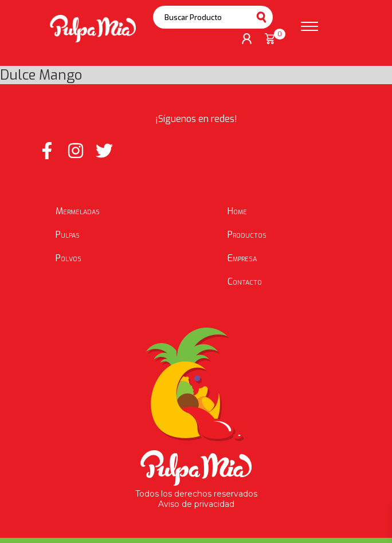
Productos (247, 235)
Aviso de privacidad (196, 504)
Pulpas (68, 235)
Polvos (68, 258)
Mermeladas (78, 211)
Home (237, 211)
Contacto (245, 282)
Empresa (242, 258)
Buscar (261, 17)
